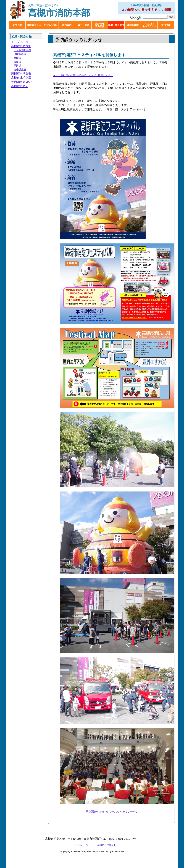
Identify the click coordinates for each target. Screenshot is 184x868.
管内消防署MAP (21, 82)
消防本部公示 (34, 25)
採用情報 (166, 25)
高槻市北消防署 (21, 78)
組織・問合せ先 (116, 25)
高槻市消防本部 (59, 11)
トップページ (20, 42)
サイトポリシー (82, 845)
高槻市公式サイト (107, 845)
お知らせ (17, 25)
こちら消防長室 (22, 50)
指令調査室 (20, 69)
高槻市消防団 (20, 86)
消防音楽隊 (133, 25)
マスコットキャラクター (149, 25)
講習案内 (67, 25)
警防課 (17, 58)
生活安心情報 (50, 25)
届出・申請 (83, 25)
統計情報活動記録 (100, 25)
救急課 (17, 62)
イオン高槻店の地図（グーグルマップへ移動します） (83, 75)
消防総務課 (20, 54)
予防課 (17, 66)
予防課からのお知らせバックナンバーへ (111, 812)
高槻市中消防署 (21, 73)
